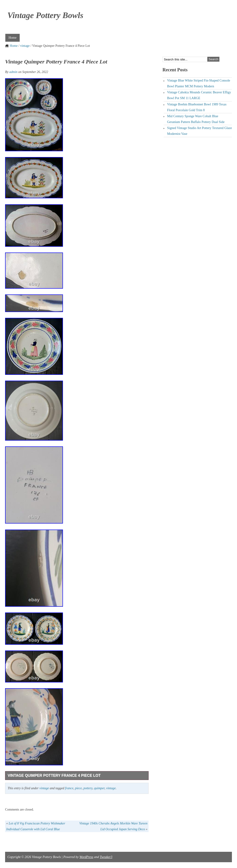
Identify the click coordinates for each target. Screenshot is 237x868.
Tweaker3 (106, 857)
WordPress (86, 857)
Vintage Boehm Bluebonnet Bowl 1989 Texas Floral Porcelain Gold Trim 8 (197, 107)
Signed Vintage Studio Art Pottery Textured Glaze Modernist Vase (200, 131)
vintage (25, 46)
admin (13, 72)
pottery (88, 788)
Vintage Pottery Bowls (45, 15)
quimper (99, 788)
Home (12, 38)
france (69, 788)
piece (78, 788)
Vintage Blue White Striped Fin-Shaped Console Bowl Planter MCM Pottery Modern (199, 83)
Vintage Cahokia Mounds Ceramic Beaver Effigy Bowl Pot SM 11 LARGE (199, 95)
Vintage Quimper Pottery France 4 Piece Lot (54, 775)
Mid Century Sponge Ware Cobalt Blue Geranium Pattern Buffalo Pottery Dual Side (196, 119)
